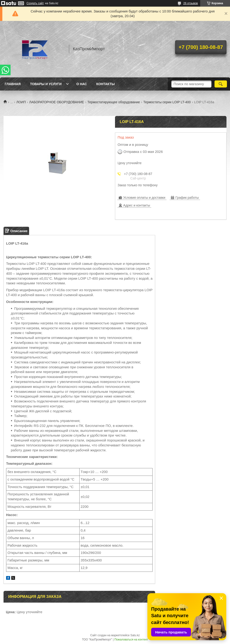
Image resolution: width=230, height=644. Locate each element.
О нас (82, 84)
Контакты (105, 84)
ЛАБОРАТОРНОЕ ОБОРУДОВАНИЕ (57, 102)
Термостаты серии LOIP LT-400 (167, 102)
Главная (13, 84)
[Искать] (221, 84)
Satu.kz (135, 635)
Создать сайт (35, 3)
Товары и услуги (46, 84)
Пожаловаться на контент (131, 640)
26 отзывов (191, 3)
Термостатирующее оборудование (114, 102)
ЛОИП (21, 102)
